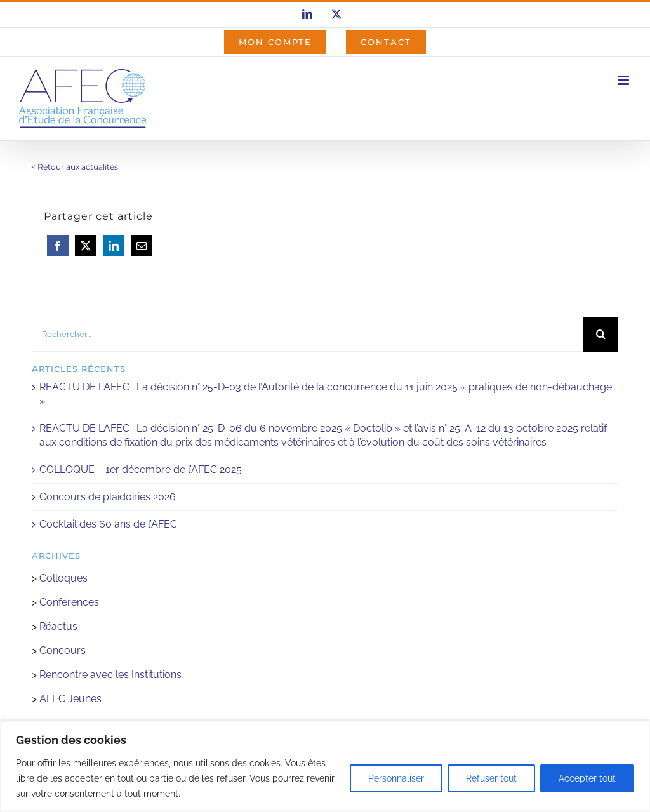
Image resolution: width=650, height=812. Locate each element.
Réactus (58, 626)
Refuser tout (491, 778)
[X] (86, 246)
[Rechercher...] (308, 334)
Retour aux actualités (78, 167)
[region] (325, 767)
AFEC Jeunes (69, 699)
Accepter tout (587, 778)
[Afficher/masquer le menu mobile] (624, 80)
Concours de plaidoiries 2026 (108, 497)
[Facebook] (58, 246)
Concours (63, 650)
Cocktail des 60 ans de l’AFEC (108, 524)
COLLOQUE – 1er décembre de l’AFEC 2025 (141, 469)
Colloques (63, 578)
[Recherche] (601, 334)
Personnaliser (396, 778)
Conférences (69, 602)
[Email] (142, 246)
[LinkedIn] (114, 246)
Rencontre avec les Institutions (110, 675)
